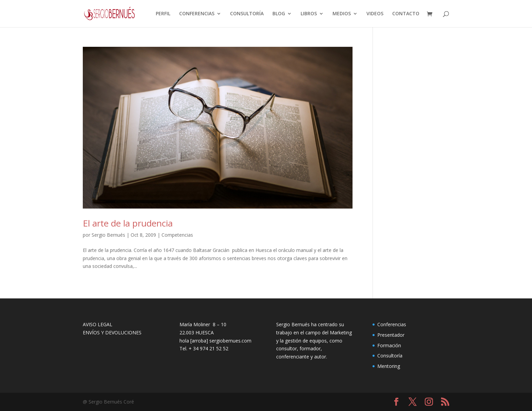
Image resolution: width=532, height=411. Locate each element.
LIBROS (309, 14)
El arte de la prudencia (128, 223)
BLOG (279, 14)
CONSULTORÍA (247, 14)
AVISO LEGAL (98, 324)
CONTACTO (406, 14)
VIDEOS (375, 14)
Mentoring (389, 366)
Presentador (391, 335)
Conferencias (392, 324)
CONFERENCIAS (197, 14)
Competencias (177, 235)
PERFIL (163, 14)
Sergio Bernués (108, 235)
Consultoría (390, 356)
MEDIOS (342, 14)
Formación (389, 345)
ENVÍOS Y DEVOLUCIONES (112, 332)
